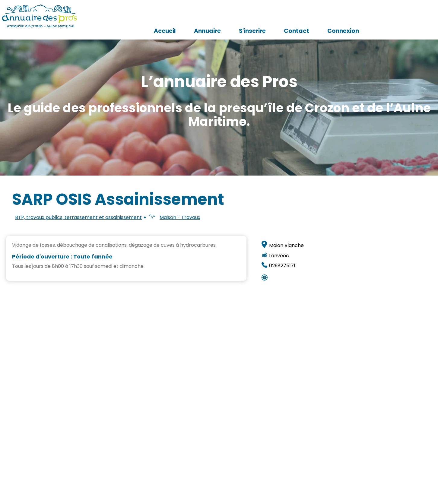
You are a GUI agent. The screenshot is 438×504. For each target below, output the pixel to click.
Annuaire (277, 17)
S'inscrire (322, 17)
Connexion (413, 17)
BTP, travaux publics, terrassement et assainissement (78, 217)
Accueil (235, 17)
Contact (367, 17)
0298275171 (282, 266)
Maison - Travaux (180, 217)
